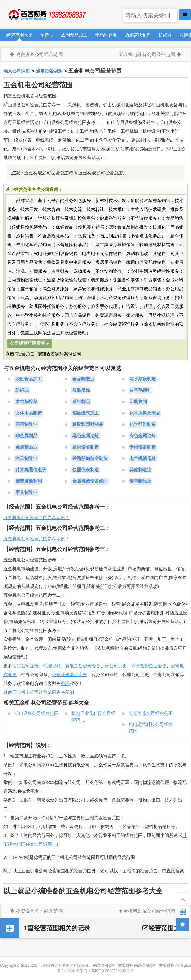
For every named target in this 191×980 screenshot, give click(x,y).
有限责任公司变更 (83, 666)
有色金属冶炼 (143, 436)
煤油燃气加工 (86, 413)
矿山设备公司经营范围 (37, 713)
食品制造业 (106, 35)
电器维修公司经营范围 (151, 713)
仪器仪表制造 (86, 470)
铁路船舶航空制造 (90, 459)
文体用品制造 (29, 413)
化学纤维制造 (143, 425)
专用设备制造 (143, 447)
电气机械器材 (143, 459)
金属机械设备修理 (90, 481)
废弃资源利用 (29, 481)
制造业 (47, 35)
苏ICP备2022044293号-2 (112, 971)
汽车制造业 (26, 459)
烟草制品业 (140, 481)
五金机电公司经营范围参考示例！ (37, 518)
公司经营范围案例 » (30, 343)
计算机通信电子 (31, 470)
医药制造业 (26, 425)
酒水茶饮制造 (138, 35)
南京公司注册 (17, 71)
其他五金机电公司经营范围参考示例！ (41, 692)
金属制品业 (26, 447)
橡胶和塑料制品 (88, 425)
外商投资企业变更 (149, 666)
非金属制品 (26, 436)
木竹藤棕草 (26, 402)
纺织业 (165, 35)
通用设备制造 (49, 71)
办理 (65, 683)
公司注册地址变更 (70, 675)
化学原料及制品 (145, 413)
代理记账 (52, 666)
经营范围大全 (20, 35)
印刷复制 (138, 402)
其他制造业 (140, 470)
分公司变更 (116, 666)
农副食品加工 (74, 35)
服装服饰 (81, 391)
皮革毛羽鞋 (140, 391)
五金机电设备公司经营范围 (147, 54)
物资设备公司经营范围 (39, 54)
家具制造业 (26, 493)
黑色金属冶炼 (86, 436)
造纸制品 (81, 402)
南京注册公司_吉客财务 (47, 15)
